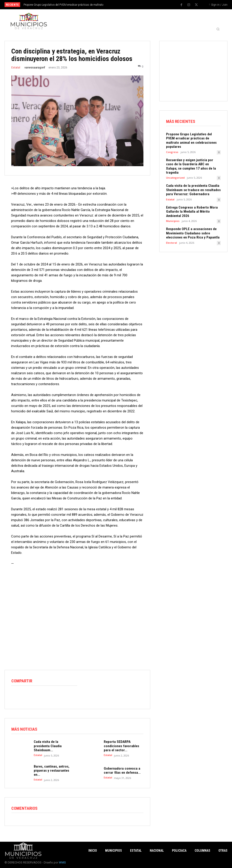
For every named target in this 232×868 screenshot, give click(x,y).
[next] (128, 5)
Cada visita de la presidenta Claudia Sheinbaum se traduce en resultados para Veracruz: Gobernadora (192, 181)
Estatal (16, 68)
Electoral (172, 233)
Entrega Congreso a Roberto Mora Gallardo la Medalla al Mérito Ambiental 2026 (191, 202)
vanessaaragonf (35, 68)
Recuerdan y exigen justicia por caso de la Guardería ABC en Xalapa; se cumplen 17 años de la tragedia (193, 160)
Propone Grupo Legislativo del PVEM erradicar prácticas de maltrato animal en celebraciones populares (193, 138)
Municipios (173, 211)
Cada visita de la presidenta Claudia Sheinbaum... (53, 746)
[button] (218, 29)
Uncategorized (175, 169)
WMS (62, 862)
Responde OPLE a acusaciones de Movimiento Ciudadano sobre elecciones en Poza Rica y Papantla (191, 224)
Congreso (172, 147)
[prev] (121, 5)
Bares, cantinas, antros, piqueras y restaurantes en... (51, 770)
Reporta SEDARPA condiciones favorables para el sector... (121, 746)
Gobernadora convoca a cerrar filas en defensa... (121, 770)
